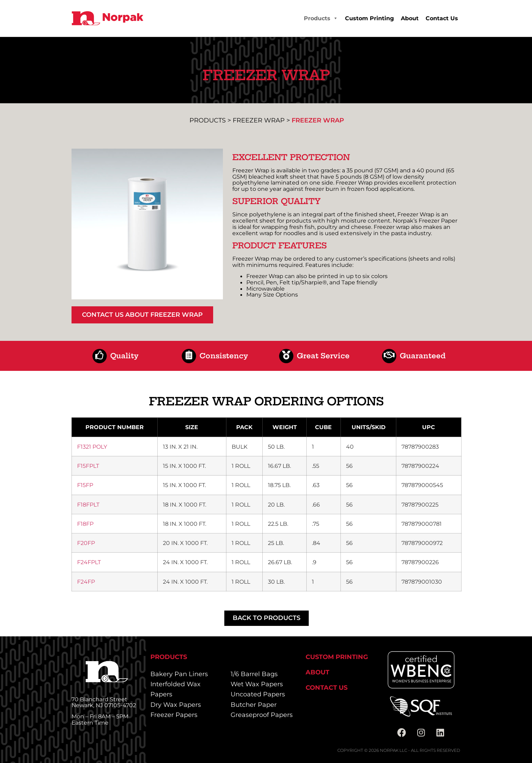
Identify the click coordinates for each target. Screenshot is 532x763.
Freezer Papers (174, 715)
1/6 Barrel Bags (254, 674)
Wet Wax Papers (257, 684)
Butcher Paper (254, 705)
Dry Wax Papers (176, 705)
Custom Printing (369, 18)
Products (321, 18)
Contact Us (442, 18)
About (410, 18)
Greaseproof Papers (262, 715)
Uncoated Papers (258, 694)
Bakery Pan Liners (179, 674)
